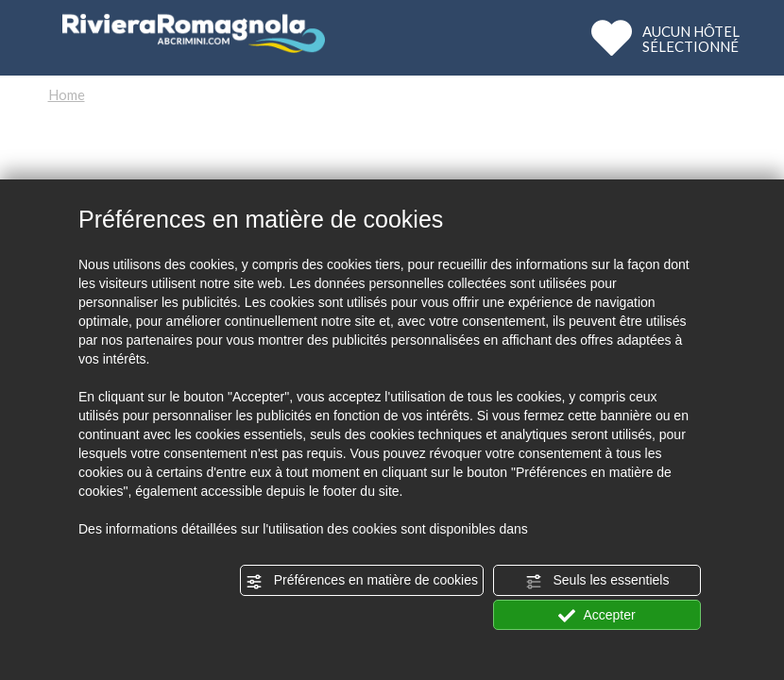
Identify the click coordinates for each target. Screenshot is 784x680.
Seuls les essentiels (597, 581)
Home (67, 94)
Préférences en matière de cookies (362, 581)
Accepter (597, 616)
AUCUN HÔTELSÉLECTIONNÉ (691, 38)
